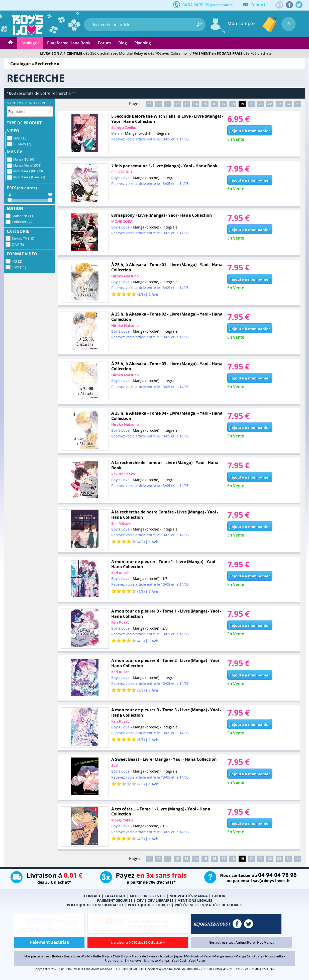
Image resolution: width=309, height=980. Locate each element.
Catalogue (30, 43)
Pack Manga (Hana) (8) (29, 176)
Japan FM (181, 956)
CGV (140, 900)
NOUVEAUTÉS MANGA (189, 896)
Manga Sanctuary (249, 956)
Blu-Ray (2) (22, 143)
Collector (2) (22, 221)
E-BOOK (218, 896)
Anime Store (245, 942)
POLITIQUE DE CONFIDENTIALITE (95, 905)
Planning (143, 43)
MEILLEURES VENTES (148, 896)
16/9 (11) (19, 266)
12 (177, 104)
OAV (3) (18, 244)
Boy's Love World (77, 956)
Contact (258, 5)
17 (224, 104)
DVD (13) (20, 137)
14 (196, 104)
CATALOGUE (115, 896)
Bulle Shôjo (101, 956)
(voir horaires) (222, 5)
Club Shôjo (121, 956)
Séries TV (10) (23, 238)
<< (149, 104)
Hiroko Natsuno (125, 276)
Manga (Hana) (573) (27, 165)
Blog (123, 43)
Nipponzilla (274, 956)
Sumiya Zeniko (124, 128)
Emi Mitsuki (121, 523)
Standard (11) (23, 215)
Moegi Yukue (122, 820)
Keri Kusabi (121, 573)
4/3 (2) (17, 260)
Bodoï (57, 956)
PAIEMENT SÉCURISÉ (115, 900)
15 (205, 104)
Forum (104, 43)
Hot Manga (266, 942)
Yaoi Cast (179, 960)
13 (186, 104)
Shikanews (133, 960)
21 (261, 104)
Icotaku (166, 956)
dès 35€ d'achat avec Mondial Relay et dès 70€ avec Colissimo (113, 53)
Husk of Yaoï (201, 956)
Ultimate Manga (157, 960)
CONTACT (92, 896)
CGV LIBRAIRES (161, 900)
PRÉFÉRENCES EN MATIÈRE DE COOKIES (209, 905)
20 (251, 104)
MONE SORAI (122, 221)
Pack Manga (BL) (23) (28, 170)
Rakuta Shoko (123, 474)
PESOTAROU (122, 172)
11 (168, 104)
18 (233, 104)
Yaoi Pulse (197, 960)
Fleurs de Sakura (145, 956)
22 (270, 104)
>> (298, 104)
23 (279, 104)
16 (214, 104)
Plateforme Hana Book (69, 43)
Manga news (223, 956)
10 (159, 104)
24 (288, 104)
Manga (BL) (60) (24, 159)
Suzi (115, 765)
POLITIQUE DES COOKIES (149, 905)
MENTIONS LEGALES (195, 900)
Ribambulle (113, 960)
